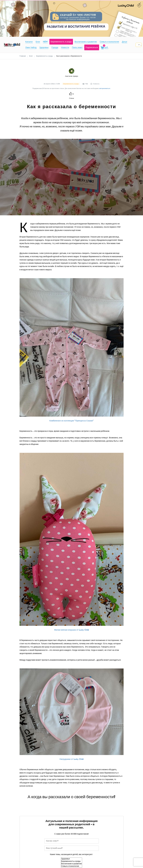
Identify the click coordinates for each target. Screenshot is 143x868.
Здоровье (72, 859)
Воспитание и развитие (72, 864)
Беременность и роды (72, 861)
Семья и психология (72, 866)
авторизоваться (105, 88)
